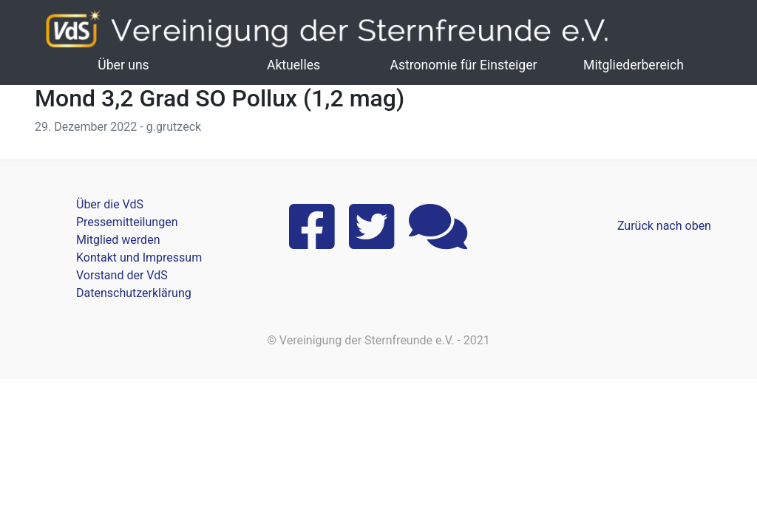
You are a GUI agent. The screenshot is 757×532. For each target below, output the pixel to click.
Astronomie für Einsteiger (463, 65)
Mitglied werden (118, 240)
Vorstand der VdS (122, 275)
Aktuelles (293, 65)
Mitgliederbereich (634, 65)
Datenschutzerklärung (134, 293)
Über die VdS (110, 204)
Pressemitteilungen (127, 222)
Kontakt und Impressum (139, 258)
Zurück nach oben (664, 226)
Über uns (123, 65)
